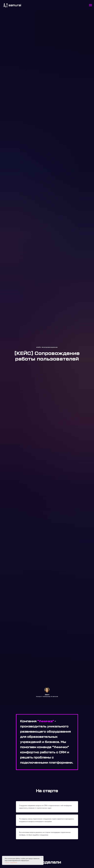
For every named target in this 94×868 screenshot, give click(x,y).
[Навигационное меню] (90, 5)
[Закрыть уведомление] (42, 857)
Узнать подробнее (11, 862)
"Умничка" (46, 721)
